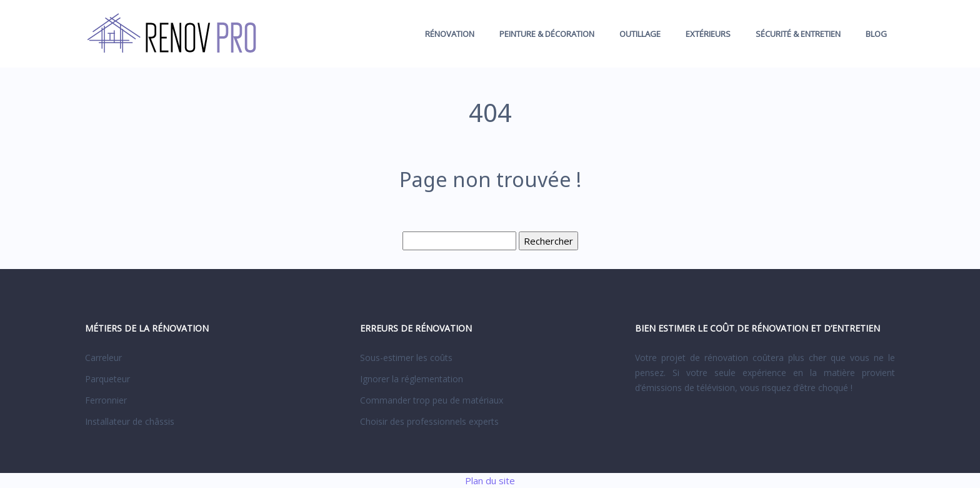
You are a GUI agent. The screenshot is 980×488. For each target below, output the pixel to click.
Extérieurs (708, 34)
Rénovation (450, 34)
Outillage (640, 34)
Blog (876, 34)
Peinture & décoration (547, 34)
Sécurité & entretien (798, 34)
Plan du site (490, 480)
